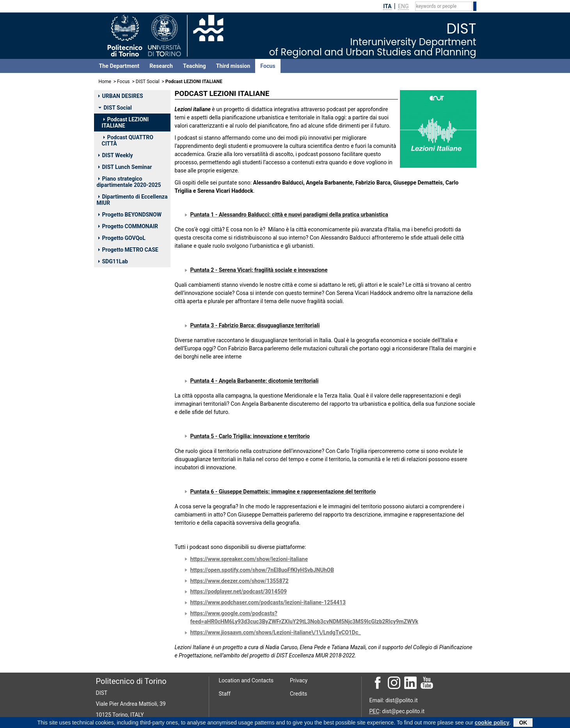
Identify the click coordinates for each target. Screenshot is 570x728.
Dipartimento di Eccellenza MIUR (132, 200)
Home (105, 82)
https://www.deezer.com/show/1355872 (240, 581)
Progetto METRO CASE (128, 250)
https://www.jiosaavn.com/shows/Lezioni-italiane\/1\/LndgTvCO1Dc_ (276, 632)
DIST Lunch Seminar (125, 167)
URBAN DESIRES (121, 96)
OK (523, 723)
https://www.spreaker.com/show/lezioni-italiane (249, 559)
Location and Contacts (246, 680)
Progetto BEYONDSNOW (130, 215)
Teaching (194, 66)
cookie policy (492, 723)
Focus (268, 66)
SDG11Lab (113, 261)
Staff (225, 694)
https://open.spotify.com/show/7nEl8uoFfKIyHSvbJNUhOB (262, 570)
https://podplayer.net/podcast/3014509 (239, 591)
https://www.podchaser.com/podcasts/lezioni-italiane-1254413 (268, 602)
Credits (298, 694)
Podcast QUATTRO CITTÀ (128, 140)
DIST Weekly (116, 155)
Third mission (233, 66)
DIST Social (148, 82)
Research (161, 66)
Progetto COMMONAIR (128, 226)
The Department (119, 66)
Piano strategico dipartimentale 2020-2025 (129, 182)
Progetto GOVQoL (122, 238)
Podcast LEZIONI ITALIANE (125, 123)
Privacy (299, 680)
